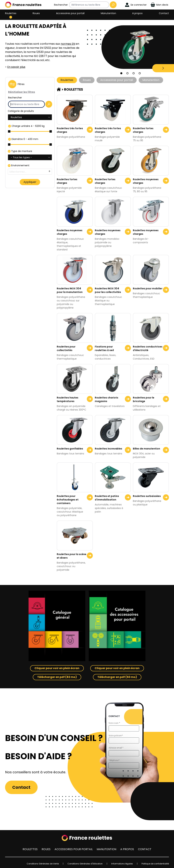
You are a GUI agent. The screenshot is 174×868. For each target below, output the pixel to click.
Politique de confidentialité (155, 864)
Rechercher (61, 5)
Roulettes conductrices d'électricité (148, 348)
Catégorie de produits (21, 111)
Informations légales (122, 864)
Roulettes (11, 13)
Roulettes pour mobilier (148, 288)
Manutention (108, 13)
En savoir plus (16, 67)
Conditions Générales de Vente (43, 864)
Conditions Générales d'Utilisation (85, 864)
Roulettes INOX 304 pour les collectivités (108, 290)
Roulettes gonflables (70, 449)
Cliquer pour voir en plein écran (57, 668)
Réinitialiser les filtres (22, 92)
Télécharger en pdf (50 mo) (117, 677)
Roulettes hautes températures (68, 399)
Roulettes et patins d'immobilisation (107, 498)
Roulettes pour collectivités (66, 348)
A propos (137, 13)
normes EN (68, 44)
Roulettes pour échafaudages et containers (68, 500)
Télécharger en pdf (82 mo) (57, 677)
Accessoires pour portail (70, 13)
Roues (36, 13)
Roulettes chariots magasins (107, 399)
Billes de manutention (146, 449)
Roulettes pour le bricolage (144, 399)
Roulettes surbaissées (147, 496)
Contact (164, 13)
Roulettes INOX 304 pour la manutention (70, 290)
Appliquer (30, 182)
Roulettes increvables (108, 449)
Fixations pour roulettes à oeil (104, 348)
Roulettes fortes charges (143, 130)
